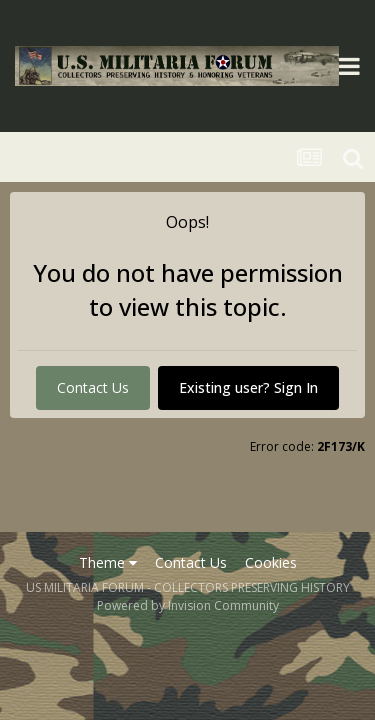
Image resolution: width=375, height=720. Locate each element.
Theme (108, 562)
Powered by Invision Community (188, 605)
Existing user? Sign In (248, 387)
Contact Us (93, 387)
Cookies (271, 562)
